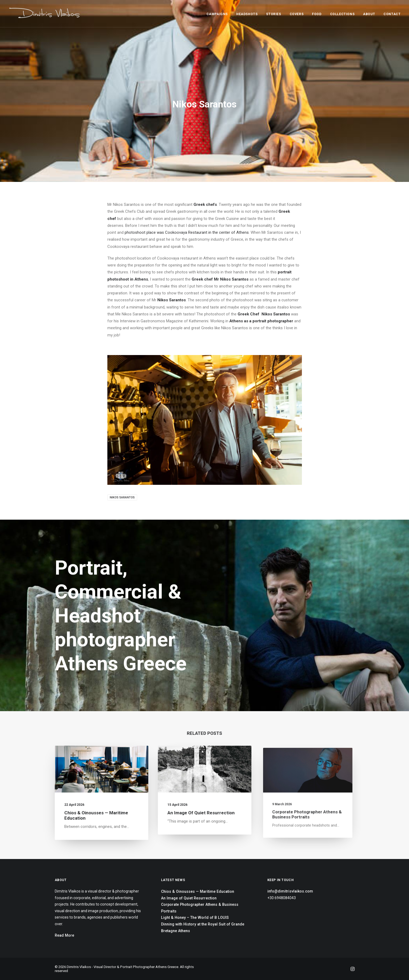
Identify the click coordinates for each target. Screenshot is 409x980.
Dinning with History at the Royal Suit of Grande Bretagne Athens (203, 927)
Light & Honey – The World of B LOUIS (195, 918)
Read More (64, 935)
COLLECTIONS (342, 14)
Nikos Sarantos (122, 497)
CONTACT (392, 14)
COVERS (297, 14)
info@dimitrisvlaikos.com (290, 891)
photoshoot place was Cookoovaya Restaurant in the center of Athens (187, 232)
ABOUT (369, 14)
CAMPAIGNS (217, 14)
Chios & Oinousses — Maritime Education (97, 811)
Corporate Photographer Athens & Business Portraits (200, 908)
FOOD (317, 14)
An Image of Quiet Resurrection (202, 805)
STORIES (273, 14)
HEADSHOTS (247, 14)
